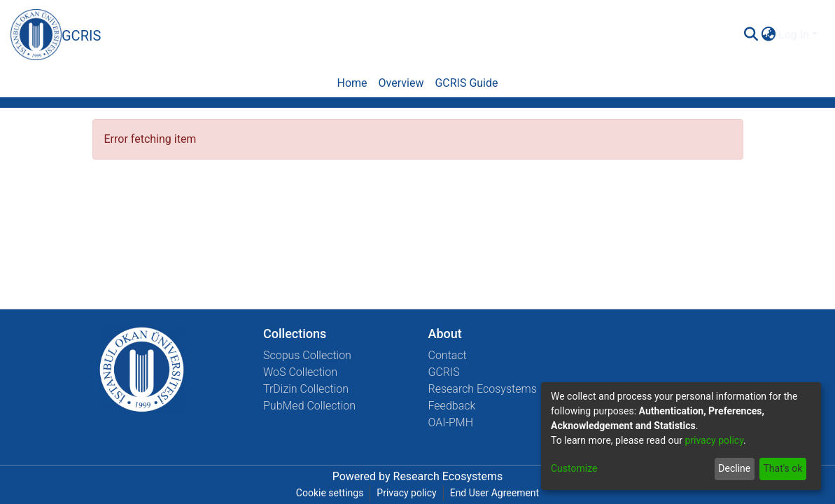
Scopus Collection (307, 355)
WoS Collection (300, 372)
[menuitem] (768, 35)
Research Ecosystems (483, 389)
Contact (448, 355)
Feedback (452, 406)
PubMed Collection (309, 406)
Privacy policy (406, 493)
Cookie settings (330, 493)
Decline (734, 468)
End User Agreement (494, 493)
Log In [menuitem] (794, 35)
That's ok (783, 468)
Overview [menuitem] (401, 83)
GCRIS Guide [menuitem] (466, 83)
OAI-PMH (451, 422)
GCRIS (444, 372)
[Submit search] (751, 35)
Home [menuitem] (352, 83)
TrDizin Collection (306, 389)
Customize (574, 468)
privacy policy (714, 440)
